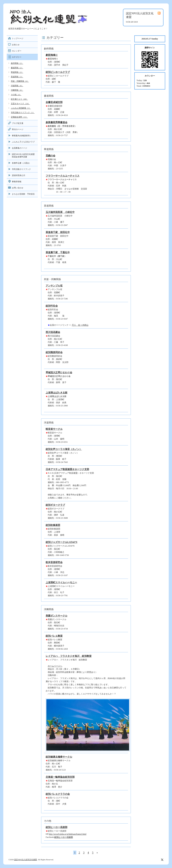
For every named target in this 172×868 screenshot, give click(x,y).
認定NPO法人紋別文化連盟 (26, 860)
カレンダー (17, 51)
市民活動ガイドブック (21, 169)
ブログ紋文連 (18, 123)
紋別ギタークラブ (55, 505)
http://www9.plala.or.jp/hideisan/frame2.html (68, 834)
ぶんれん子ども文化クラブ (23, 142)
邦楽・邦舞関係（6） (20, 81)
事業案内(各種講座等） (22, 136)
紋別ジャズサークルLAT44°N (61, 542)
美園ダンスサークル (57, 616)
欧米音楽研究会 (54, 562)
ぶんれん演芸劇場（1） (21, 108)
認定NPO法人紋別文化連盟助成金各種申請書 (23, 155)
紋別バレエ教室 (54, 636)
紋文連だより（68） (19, 99)
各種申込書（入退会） (21, 163)
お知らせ (16, 45)
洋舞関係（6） (17, 90)
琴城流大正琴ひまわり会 (59, 373)
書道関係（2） (17, 68)
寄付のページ (18, 129)
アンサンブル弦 (54, 286)
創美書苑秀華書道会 (57, 122)
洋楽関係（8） (17, 86)
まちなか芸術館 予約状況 (23, 194)
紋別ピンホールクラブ (58, 72)
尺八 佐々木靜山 (80, 325)
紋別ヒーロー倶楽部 (57, 827)
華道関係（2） (17, 72)
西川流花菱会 (53, 332)
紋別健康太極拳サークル (59, 757)
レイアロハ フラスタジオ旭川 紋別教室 (69, 656)
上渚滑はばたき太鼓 (57, 393)
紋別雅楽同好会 (54, 352)
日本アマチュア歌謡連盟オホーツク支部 (67, 469)
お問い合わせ (18, 188)
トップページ (18, 38)
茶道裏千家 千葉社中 (58, 252)
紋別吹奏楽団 (53, 525)
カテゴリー (17, 57)
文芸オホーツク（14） (20, 104)
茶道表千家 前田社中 (58, 232)
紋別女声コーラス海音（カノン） (64, 449)
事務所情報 (17, 182)
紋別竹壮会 (52, 306)
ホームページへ (55, 666)
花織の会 (50, 156)
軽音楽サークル (54, 429)
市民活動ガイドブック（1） (23, 112)
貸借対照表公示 (19, 175)
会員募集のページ (19, 148)
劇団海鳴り (52, 55)
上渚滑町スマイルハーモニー (61, 582)
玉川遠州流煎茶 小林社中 (60, 212)
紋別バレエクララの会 (58, 794)
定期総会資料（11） (19, 117)
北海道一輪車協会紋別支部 (60, 777)
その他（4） (16, 95)
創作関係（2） (17, 63)
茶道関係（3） (17, 77)
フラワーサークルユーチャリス (63, 176)
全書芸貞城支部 (54, 102)
